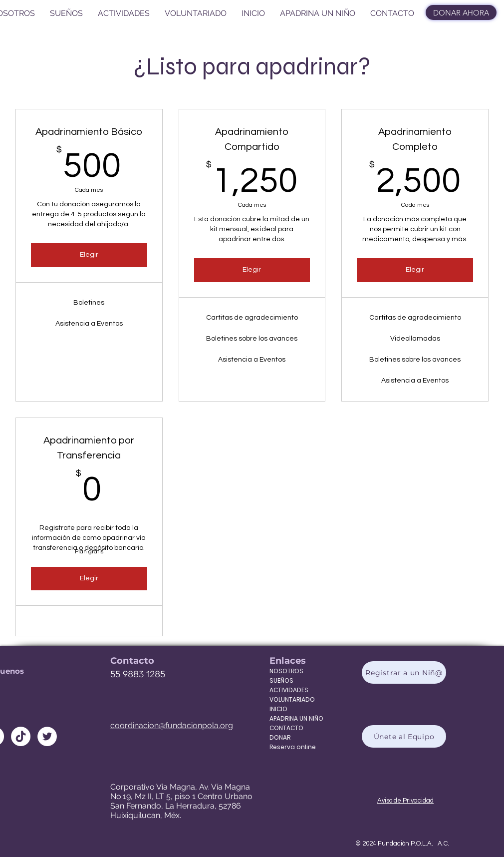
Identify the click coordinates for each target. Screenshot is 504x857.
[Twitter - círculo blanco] (47, 736)
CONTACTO (286, 728)
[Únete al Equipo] (404, 736)
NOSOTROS (286, 671)
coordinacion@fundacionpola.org (172, 725)
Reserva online (290, 747)
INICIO (278, 709)
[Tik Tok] (21, 736)
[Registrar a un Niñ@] (404, 672)
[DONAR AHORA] (461, 12)
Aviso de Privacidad (405, 801)
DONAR (280, 737)
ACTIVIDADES (289, 690)
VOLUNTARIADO (290, 699)
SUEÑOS (281, 680)
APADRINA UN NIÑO (290, 718)
